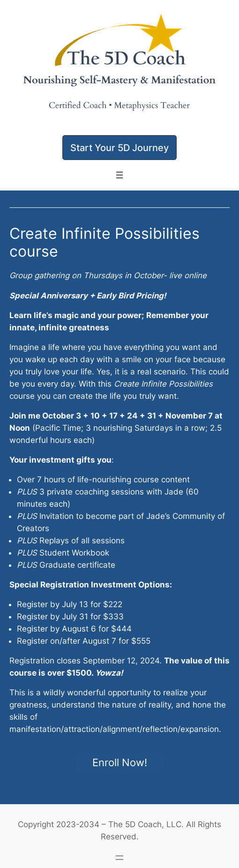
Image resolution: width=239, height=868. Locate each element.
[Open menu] (119, 175)
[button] (119, 148)
